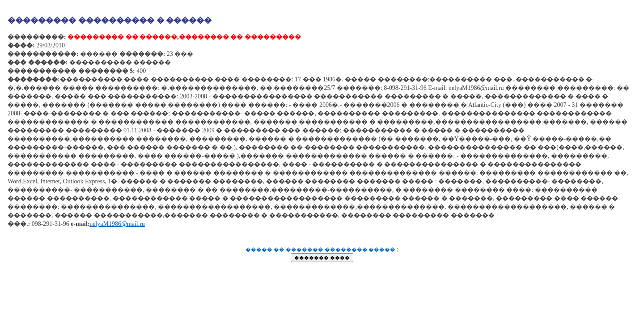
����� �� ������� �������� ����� (321, 250)
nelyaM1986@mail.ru (117, 224)
